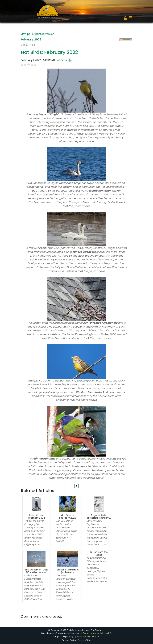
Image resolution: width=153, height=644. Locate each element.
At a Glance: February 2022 (68, 517)
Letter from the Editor (99, 553)
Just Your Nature (91, 636)
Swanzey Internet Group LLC (97, 633)
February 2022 (31, 39)
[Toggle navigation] (130, 18)
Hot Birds (61, 60)
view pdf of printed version (38, 34)
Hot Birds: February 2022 (49, 52)
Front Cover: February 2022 (36, 517)
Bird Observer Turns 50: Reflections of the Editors (36, 572)
